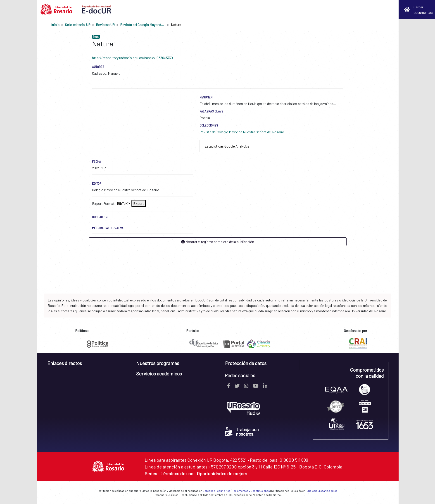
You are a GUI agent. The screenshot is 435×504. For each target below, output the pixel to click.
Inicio (55, 25)
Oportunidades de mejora (222, 473)
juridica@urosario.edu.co (322, 491)
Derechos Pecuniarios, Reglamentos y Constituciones (236, 491)
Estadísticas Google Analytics (227, 146)
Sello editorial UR (78, 25)
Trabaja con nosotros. (242, 432)
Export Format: (104, 203)
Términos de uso (177, 473)
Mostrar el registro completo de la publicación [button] (218, 242)
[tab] (271, 146)
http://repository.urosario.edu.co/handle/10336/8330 (132, 58)
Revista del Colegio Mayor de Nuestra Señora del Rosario (143, 25)
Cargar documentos (423, 10)
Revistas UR (105, 25)
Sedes (151, 473)
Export (139, 203)
